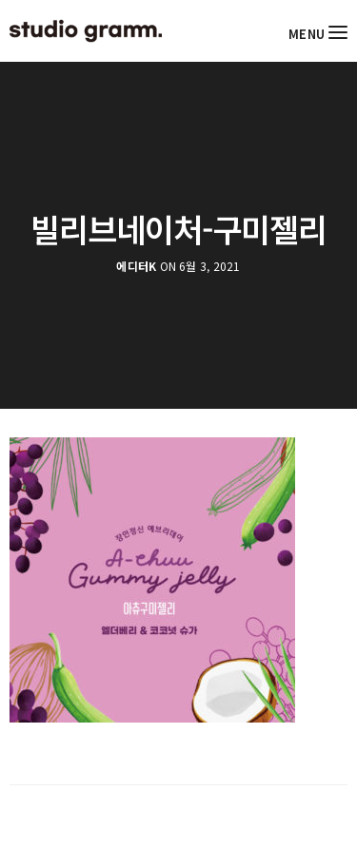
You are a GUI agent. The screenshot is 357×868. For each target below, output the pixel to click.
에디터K (136, 266)
